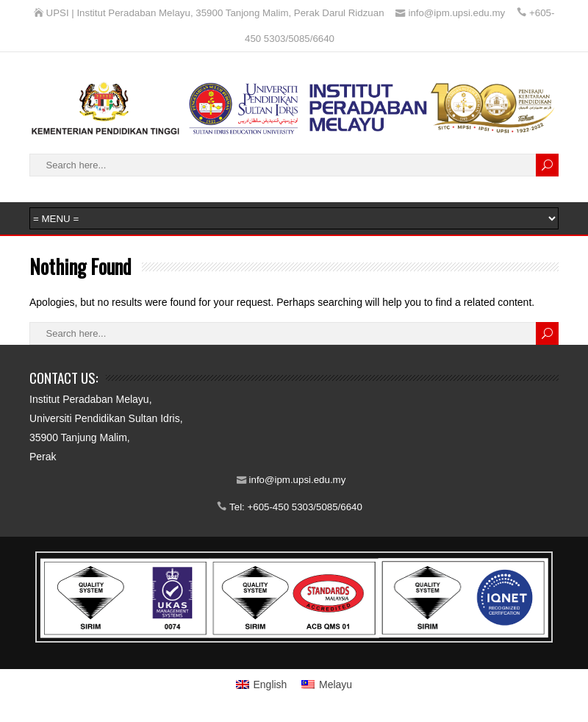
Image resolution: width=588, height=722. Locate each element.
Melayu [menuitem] (336, 685)
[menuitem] (262, 685)
